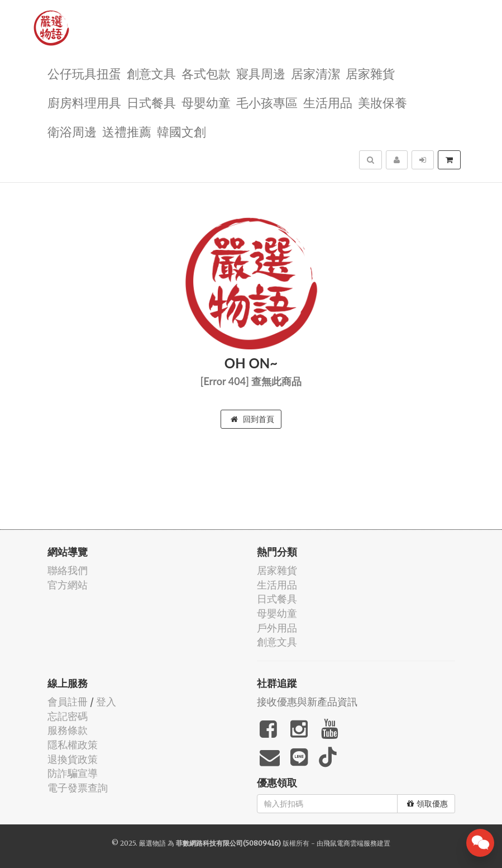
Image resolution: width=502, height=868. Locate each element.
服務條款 (68, 730)
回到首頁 (252, 419)
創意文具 (151, 73)
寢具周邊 (261, 73)
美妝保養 (383, 102)
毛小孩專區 (267, 102)
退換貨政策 (73, 759)
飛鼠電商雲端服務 (350, 843)
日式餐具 (151, 102)
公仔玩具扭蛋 (84, 73)
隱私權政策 (73, 745)
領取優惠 (427, 804)
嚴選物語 (152, 843)
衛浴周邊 (72, 131)
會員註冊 (68, 702)
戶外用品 (277, 628)
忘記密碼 (68, 716)
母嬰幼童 (206, 102)
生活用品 (328, 102)
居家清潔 (315, 73)
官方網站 (68, 585)
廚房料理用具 (84, 102)
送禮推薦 (127, 131)
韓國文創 (181, 131)
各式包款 (206, 73)
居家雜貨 (370, 73)
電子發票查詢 (78, 788)
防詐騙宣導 (73, 773)
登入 (106, 702)
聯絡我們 (68, 570)
